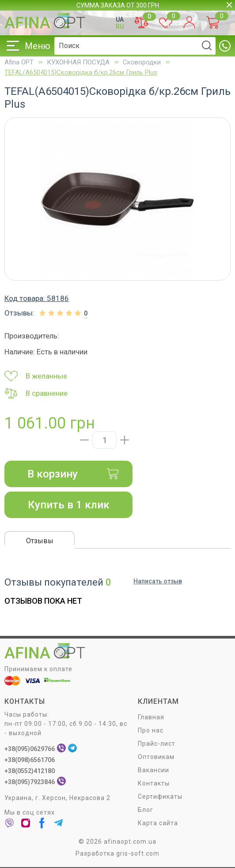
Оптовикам (156, 757)
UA (120, 19)
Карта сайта (158, 823)
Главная (151, 718)
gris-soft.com (138, 854)
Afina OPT (19, 62)
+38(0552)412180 (30, 771)
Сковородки (142, 62)
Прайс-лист (157, 744)
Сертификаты (160, 797)
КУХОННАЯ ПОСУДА (78, 62)
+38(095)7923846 (30, 782)
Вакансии (154, 770)
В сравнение (36, 393)
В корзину (73, 474)
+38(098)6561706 (30, 760)
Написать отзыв (158, 581)
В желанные (36, 376)
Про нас (151, 731)
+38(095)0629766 (30, 749)
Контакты (154, 784)
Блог (146, 810)
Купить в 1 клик (69, 505)
